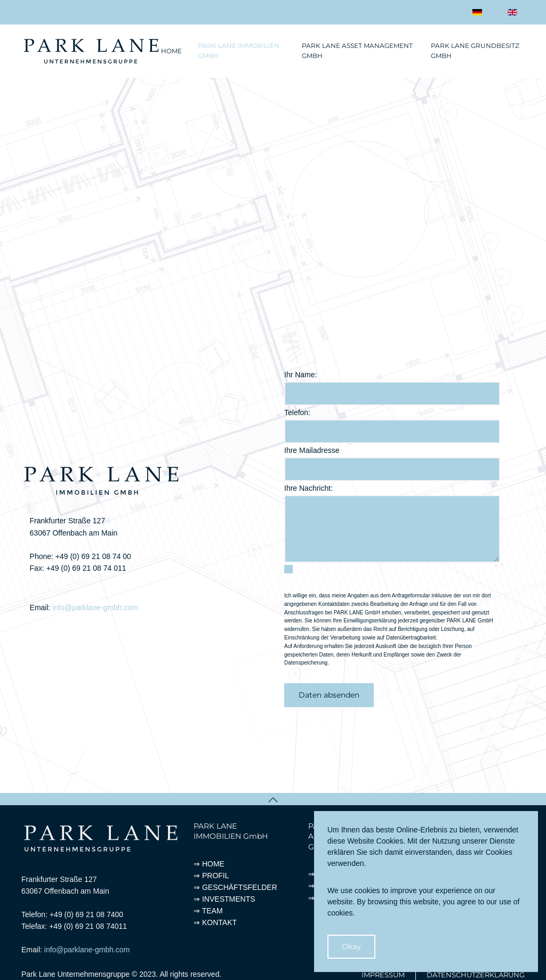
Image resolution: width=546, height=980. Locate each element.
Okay (351, 946)
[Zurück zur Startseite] (91, 51)
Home (171, 51)
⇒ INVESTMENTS (224, 899)
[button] (273, 800)
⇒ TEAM (208, 911)
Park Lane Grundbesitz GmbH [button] (475, 51)
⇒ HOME (209, 864)
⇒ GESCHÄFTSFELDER (235, 887)
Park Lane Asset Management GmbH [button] (357, 51)
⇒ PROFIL (211, 876)
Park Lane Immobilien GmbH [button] (239, 51)
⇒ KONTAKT (215, 922)
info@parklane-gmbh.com (95, 608)
